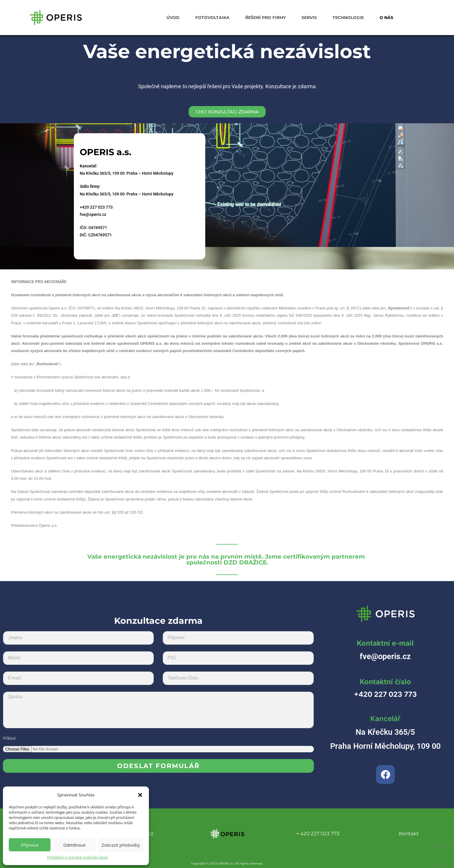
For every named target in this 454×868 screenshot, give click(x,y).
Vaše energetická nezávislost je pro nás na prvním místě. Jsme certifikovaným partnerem (227, 559)
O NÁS (386, 18)
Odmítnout (75, 845)
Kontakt (409, 834)
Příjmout (30, 845)
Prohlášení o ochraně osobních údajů (77, 857)
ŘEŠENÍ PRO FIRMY (266, 18)
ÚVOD (173, 18)
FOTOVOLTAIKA (212, 18)
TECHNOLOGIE (348, 18)
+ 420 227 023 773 (318, 834)
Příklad (9, 738)
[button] (140, 795)
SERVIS (309, 18)
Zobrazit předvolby (121, 845)
